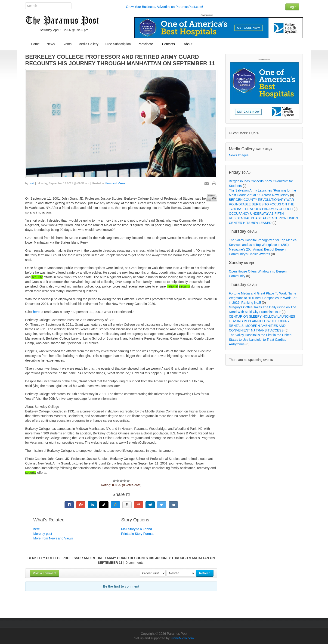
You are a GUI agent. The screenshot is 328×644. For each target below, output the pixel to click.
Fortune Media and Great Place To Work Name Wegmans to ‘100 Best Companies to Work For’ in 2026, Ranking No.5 (263, 298)
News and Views (115, 183)
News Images (239, 155)
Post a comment (45, 573)
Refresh (205, 573)
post (32, 183)
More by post (43, 534)
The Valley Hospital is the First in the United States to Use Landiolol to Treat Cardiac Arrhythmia (260, 340)
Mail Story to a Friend (137, 529)
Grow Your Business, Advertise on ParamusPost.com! (164, 7)
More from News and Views (53, 538)
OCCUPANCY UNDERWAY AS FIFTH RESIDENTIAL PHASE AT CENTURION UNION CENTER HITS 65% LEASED (263, 218)
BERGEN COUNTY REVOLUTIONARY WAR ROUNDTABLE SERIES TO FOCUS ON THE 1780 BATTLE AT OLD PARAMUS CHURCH (262, 204)
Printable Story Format (137, 534)
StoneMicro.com (182, 638)
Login (292, 7)
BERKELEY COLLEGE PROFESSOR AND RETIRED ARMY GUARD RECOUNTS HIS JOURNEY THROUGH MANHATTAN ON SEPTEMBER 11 (120, 60)
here (37, 312)
